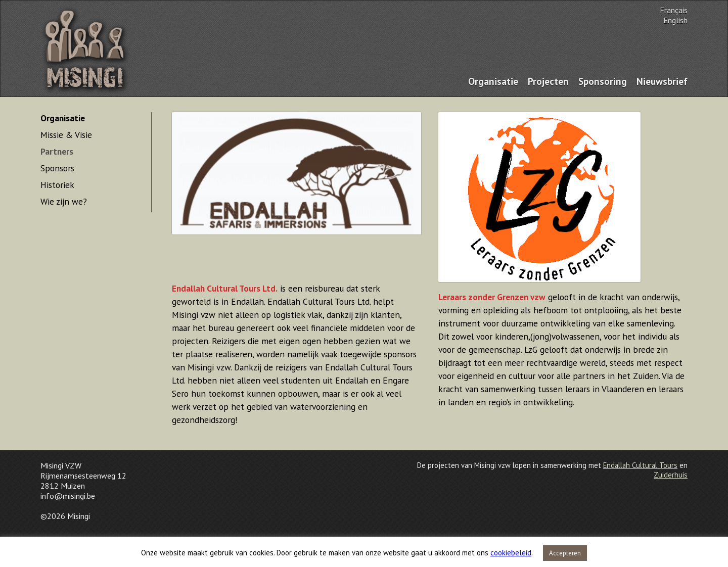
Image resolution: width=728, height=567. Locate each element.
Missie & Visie (66, 135)
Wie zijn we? (64, 201)
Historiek (57, 185)
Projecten (548, 81)
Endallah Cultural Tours (640, 465)
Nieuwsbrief (662, 81)
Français (674, 10)
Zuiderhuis (671, 475)
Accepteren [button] (565, 553)
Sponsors (57, 168)
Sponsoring (603, 81)
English (675, 20)
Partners (57, 151)
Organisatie (493, 81)
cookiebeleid (511, 553)
